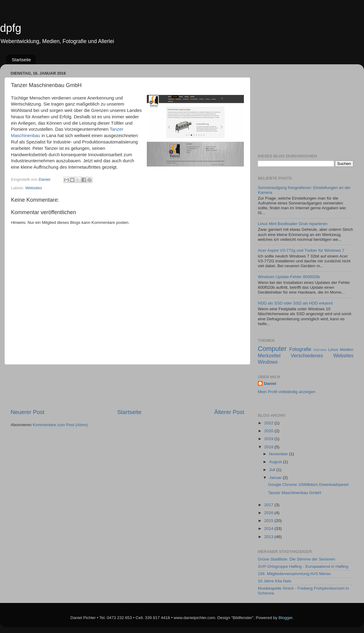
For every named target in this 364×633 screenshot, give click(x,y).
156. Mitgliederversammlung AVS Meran (294, 574)
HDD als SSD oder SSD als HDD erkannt (295, 303)
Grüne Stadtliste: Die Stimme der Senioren (297, 559)
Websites (34, 188)
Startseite (21, 60)
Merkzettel (269, 355)
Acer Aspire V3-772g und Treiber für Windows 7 (301, 250)
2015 (269, 521)
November (279, 454)
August (276, 462)
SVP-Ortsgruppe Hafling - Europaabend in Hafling (303, 566)
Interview (320, 350)
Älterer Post (229, 412)
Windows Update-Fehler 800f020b (289, 277)
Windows (268, 362)
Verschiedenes (307, 355)
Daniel (270, 384)
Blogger (285, 618)
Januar (276, 478)
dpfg (11, 28)
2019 (269, 439)
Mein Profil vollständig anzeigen (287, 392)
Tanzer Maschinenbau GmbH (295, 493)
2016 (269, 513)
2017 (269, 505)
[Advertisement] (127, 386)
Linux (333, 350)
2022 (269, 423)
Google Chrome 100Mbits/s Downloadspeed (308, 485)
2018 (269, 447)
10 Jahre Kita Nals (275, 581)
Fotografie (300, 349)
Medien (347, 350)
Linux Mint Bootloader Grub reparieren (293, 224)
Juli (273, 470)
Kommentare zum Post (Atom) (60, 425)
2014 (269, 529)
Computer (272, 349)
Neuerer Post (27, 412)
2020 (269, 431)
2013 (269, 537)
